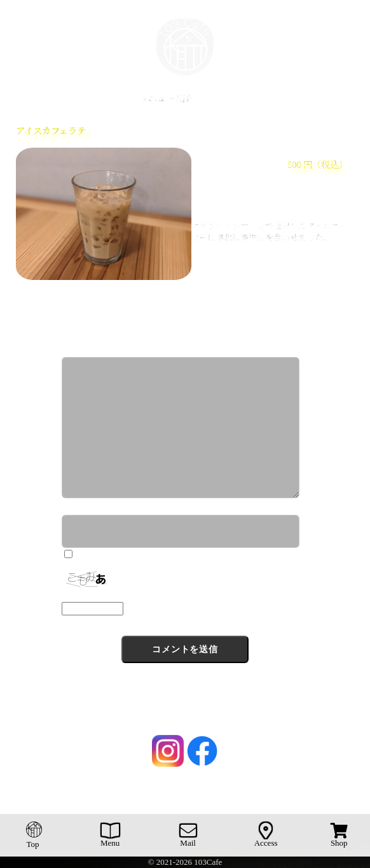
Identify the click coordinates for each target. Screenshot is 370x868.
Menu (110, 835)
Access (266, 835)
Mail (188, 835)
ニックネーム (89, 508)
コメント (80, 351)
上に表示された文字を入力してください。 (140, 595)
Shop (339, 835)
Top (34, 835)
